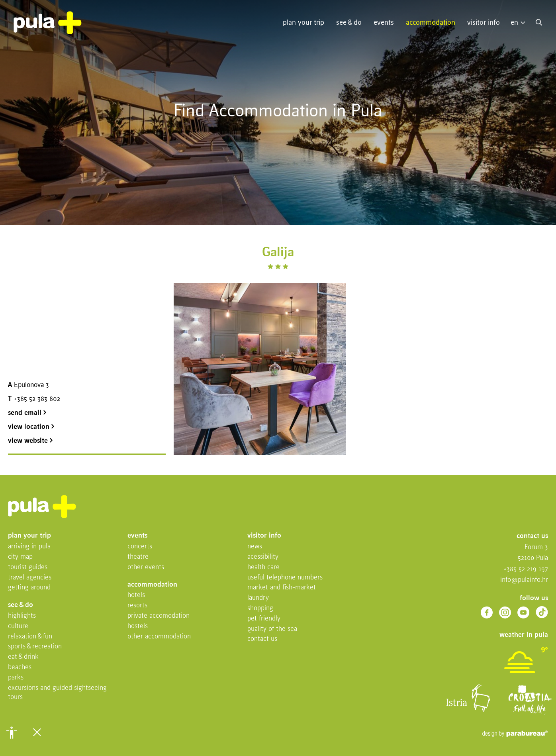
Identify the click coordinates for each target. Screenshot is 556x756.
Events (384, 23)
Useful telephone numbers (285, 578)
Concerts (140, 547)
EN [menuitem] (514, 23)
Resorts (137, 606)
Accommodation (431, 23)
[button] (12, 732)
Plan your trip (303, 23)
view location (31, 427)
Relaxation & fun (30, 637)
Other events (146, 567)
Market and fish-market (282, 588)
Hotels (136, 595)
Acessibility (263, 557)
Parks (16, 678)
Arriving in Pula (29, 547)
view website (30, 441)
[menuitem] (520, 23)
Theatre (138, 557)
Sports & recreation (35, 647)
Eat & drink (23, 657)
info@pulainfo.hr (524, 580)
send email (27, 413)
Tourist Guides (28, 567)
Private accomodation (159, 616)
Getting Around (29, 588)
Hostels (138, 626)
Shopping (260, 608)
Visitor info (484, 23)
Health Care (263, 567)
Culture (18, 626)
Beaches (20, 667)
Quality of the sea (272, 629)
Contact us (262, 639)
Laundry (258, 598)
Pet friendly (264, 619)
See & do (349, 23)
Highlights (22, 616)
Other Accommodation (159, 637)
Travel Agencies (30, 578)
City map (20, 557)
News (255, 547)
